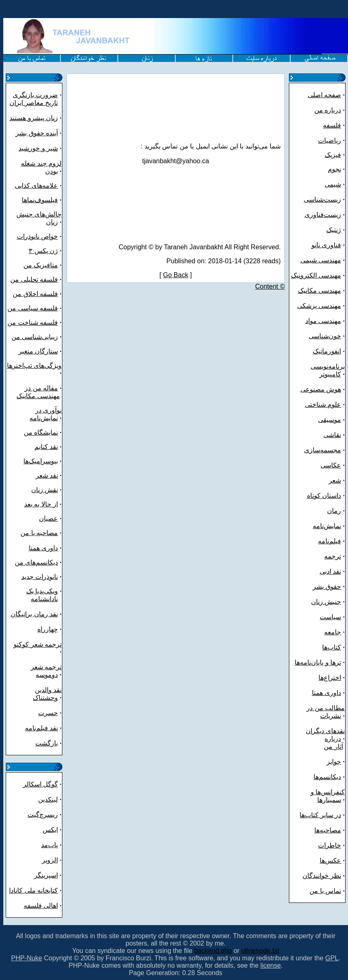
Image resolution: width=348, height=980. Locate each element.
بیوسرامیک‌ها (41, 461)
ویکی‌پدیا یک (42, 591)
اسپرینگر (46, 875)
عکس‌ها (330, 860)
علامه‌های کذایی (36, 186)
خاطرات (330, 845)
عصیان (48, 518)
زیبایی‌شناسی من (35, 337)
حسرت (48, 713)
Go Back (175, 275)
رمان (334, 511)
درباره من (328, 110)
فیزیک (333, 155)
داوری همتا (43, 548)
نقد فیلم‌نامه (41, 728)
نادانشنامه (44, 599)
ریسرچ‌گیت (43, 815)
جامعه (333, 632)
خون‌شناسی (325, 336)
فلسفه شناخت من (33, 322)
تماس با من (325, 891)
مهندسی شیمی (321, 260)
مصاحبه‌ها (328, 830)
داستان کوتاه (324, 496)
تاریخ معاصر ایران (34, 103)
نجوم (334, 169)
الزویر (50, 860)
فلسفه (332, 125)
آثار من (333, 746)
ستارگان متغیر (38, 351)
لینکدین (48, 799)
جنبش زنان (326, 602)
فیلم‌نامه (330, 541)
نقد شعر (47, 475)
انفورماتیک (327, 351)
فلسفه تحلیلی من (34, 279)
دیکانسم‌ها (327, 777)
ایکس (50, 830)
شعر (335, 480)
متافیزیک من (41, 265)
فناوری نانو (326, 245)
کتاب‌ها (332, 647)
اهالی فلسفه (41, 906)
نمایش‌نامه (327, 526)
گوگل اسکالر (40, 784)
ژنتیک (334, 230)
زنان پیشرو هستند (34, 118)
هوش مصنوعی (321, 389)
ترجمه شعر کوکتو (38, 644)
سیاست (330, 617)
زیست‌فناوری (323, 215)
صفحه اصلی (324, 95)
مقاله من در (41, 388)
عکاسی (331, 465)
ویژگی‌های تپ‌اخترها (34, 366)
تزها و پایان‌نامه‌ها (318, 662)
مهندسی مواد (323, 321)
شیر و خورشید (38, 148)
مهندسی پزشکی (319, 306)
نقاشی (332, 435)
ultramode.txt (260, 951)
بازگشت (47, 743)
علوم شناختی (323, 405)
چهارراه (48, 629)
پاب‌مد (49, 845)
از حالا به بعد (41, 504)
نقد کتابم (46, 447)
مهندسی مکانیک (38, 396)
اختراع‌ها (330, 678)
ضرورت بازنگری (35, 95)
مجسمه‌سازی (323, 450)
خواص (49, 236)
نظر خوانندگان (322, 876)
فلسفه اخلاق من (35, 294)
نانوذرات (28, 236)
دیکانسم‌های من (36, 562)
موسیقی (330, 420)
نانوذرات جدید (40, 577)
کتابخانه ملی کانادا (33, 890)
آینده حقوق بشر (37, 133)
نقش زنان (45, 490)
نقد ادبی (330, 571)
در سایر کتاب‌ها (320, 815)
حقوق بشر (327, 587)
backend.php (213, 951)
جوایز (334, 762)
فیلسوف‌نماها (40, 200)
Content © (270, 286)
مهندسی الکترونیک (316, 275)
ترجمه (333, 556)
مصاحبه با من (39, 533)
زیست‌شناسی (322, 199)
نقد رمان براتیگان (34, 614)
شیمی (333, 184)
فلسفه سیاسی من (33, 308)
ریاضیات (330, 140)
